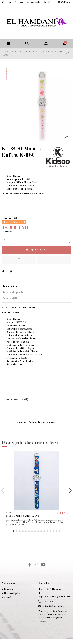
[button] (14, 531)
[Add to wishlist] (19, 260)
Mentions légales (34, 2)
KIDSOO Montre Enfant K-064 (22, 516)
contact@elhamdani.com (53, 607)
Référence (6, 218)
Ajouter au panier (36, 250)
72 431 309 (48, 602)
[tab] (36, 299)
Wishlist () (64, 2)
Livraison (19, 2)
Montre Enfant (19, 329)
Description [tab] (9, 286)
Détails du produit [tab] (14, 293)
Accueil (47, 2)
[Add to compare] (54, 260)
